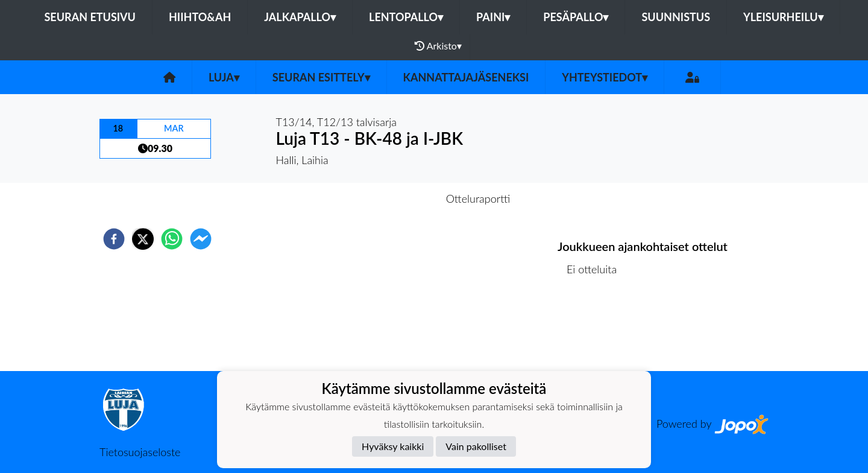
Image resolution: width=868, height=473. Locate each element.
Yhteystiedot (605, 77)
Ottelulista (596, 330)
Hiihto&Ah (200, 17)
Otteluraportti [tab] (478, 198)
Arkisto (438, 46)
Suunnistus (676, 17)
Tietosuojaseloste (140, 452)
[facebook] (114, 239)
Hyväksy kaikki (393, 446)
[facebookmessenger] (201, 239)
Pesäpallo (576, 17)
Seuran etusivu (90, 17)
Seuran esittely (321, 77)
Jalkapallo (300, 17)
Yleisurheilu (783, 17)
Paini (493, 17)
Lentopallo (406, 17)
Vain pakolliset (476, 446)
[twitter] (143, 239)
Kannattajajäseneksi (466, 77)
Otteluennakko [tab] (392, 198)
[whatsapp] (172, 239)
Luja (224, 77)
